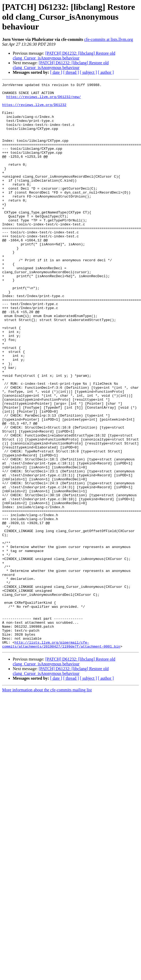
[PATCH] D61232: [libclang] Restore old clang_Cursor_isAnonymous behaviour (64, 56)
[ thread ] (71, 72)
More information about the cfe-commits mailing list (47, 803)
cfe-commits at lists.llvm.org (109, 39)
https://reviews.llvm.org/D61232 (34, 109)
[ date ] (56, 72)
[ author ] (106, 72)
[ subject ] (88, 72)
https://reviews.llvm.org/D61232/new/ (44, 100)
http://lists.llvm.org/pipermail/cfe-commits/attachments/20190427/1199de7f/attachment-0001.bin (61, 757)
